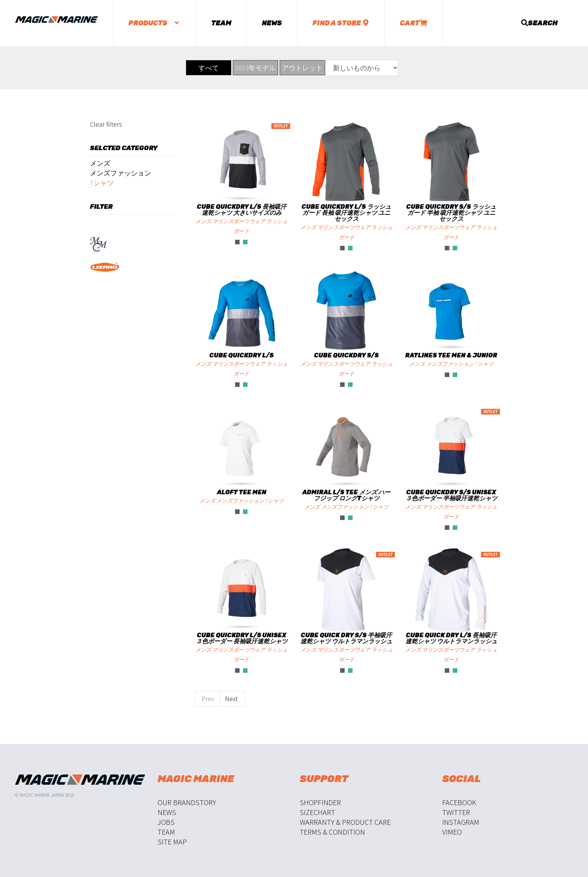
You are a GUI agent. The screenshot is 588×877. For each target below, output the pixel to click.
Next (232, 699)
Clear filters (106, 124)
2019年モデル (255, 68)
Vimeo (452, 832)
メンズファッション (121, 173)
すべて (209, 68)
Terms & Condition (332, 832)
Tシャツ (102, 183)
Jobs (166, 822)
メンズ (100, 163)
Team (221, 23)
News (272, 23)
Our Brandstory (187, 802)
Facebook (459, 802)
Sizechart (317, 812)
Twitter (456, 812)
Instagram (461, 822)
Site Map (172, 842)
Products (155, 23)
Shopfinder (320, 802)
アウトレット (302, 68)
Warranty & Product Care (345, 822)
